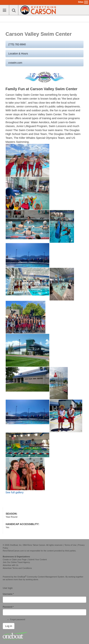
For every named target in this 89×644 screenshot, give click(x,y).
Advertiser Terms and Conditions (17, 568)
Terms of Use (70, 545)
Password (8, 607)
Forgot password (18, 619)
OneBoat (22, 577)
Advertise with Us (11, 565)
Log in (9, 626)
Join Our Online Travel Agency (16, 562)
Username (8, 594)
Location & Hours (18, 54)
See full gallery (14, 492)
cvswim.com (15, 63)
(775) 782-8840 (17, 44)
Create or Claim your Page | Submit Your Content (25, 559)
